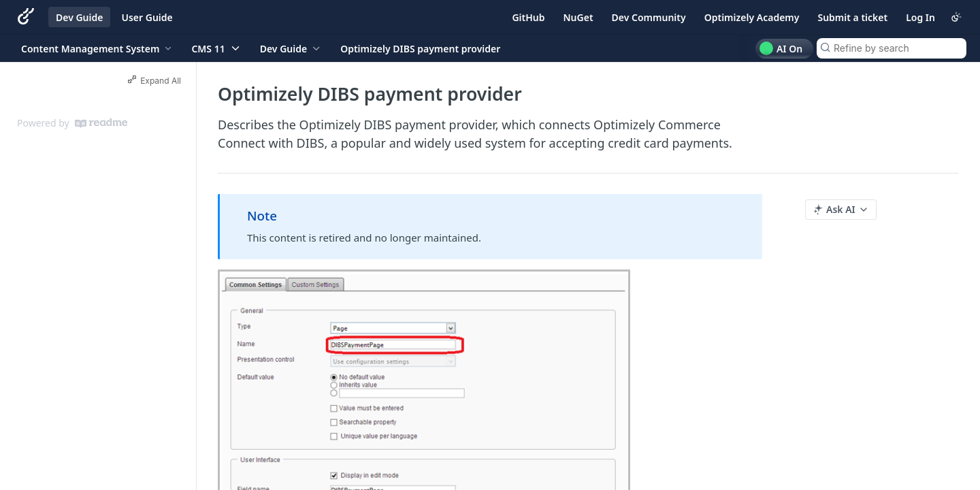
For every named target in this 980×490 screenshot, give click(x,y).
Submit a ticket (852, 17)
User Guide (147, 17)
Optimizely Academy (752, 17)
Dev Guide (79, 17)
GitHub (528, 17)
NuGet (578, 17)
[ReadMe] (101, 123)
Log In (920, 17)
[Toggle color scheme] (956, 17)
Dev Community (649, 17)
